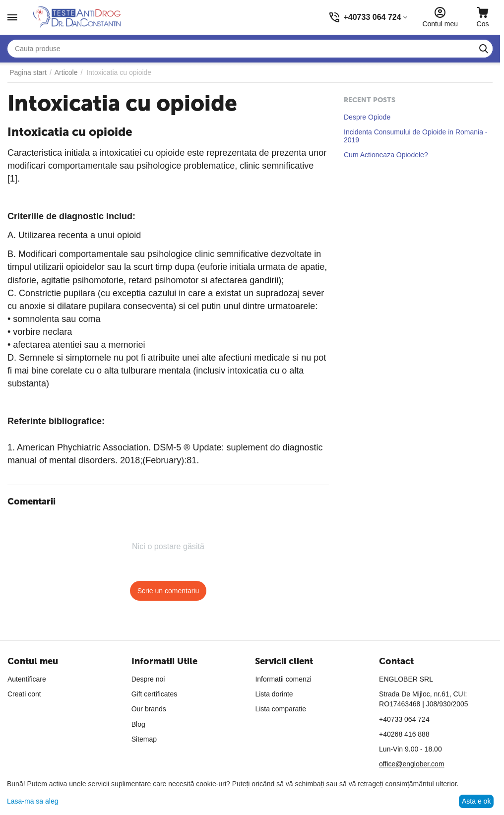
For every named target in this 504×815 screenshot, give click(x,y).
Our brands (149, 709)
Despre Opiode (367, 117)
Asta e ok (476, 801)
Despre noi (148, 679)
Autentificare (27, 679)
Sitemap (144, 739)
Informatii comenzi (283, 679)
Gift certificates (155, 694)
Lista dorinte (274, 694)
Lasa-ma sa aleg (33, 801)
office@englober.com (411, 764)
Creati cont (24, 694)
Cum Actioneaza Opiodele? (386, 155)
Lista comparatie (281, 709)
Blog (138, 724)
